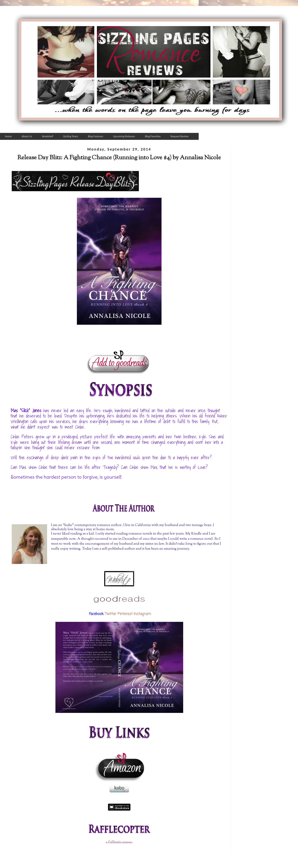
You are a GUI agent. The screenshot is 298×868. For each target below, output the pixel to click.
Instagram (142, 614)
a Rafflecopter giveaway (119, 842)
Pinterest (125, 614)
